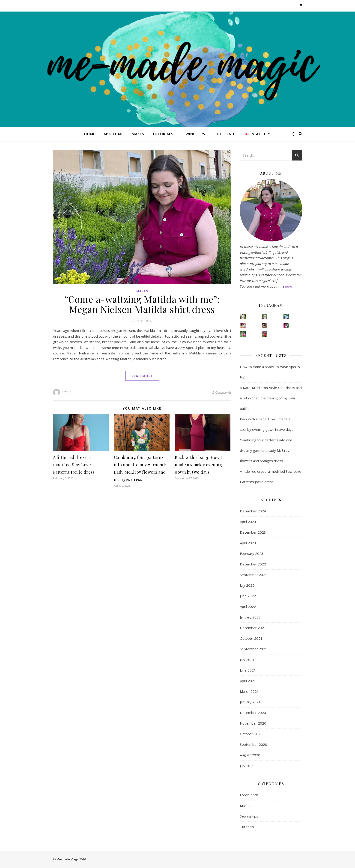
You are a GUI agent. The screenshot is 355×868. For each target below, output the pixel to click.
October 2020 (251, 734)
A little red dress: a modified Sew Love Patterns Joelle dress (74, 465)
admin (67, 392)
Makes (138, 134)
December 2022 (253, 564)
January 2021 (250, 702)
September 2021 (254, 649)
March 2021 (249, 691)
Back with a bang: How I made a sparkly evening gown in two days (198, 465)
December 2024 (253, 511)
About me (113, 134)
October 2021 (251, 638)
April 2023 (248, 543)
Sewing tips (193, 134)
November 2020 (253, 723)
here (288, 286)
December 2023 (253, 532)
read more (142, 376)
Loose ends (225, 134)
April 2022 (248, 606)
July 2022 (247, 585)
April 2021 (248, 681)
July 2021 (247, 660)
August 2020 (250, 755)
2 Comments (222, 392)
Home (90, 134)
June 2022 (248, 596)
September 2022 (254, 575)
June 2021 (248, 670)
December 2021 (253, 628)
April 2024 (248, 522)
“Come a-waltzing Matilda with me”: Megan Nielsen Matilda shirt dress (142, 304)
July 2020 (247, 766)
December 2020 (253, 713)
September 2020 (254, 744)
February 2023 (252, 553)
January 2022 (250, 617)
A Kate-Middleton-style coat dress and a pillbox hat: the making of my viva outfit (271, 398)
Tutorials (163, 134)
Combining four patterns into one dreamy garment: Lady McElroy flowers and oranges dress (266, 450)
